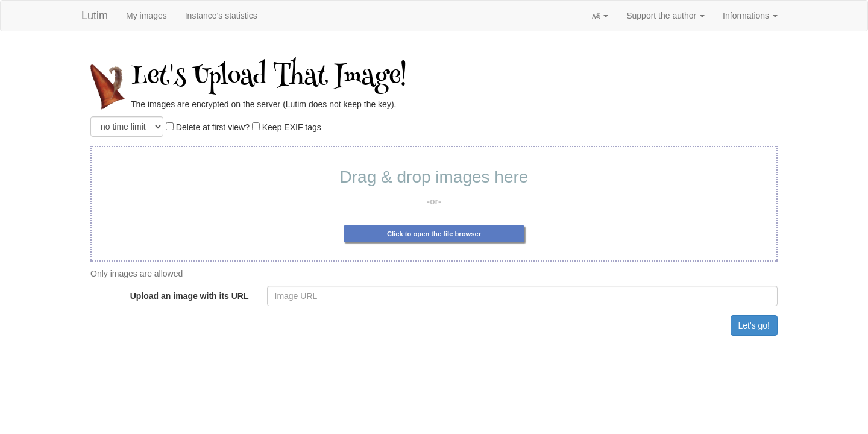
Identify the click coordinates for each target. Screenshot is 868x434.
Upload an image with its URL (190, 296)
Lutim (95, 16)
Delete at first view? (208, 127)
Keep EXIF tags (287, 127)
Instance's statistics (221, 16)
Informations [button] (750, 16)
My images (146, 16)
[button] (600, 16)
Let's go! (754, 325)
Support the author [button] (665, 16)
